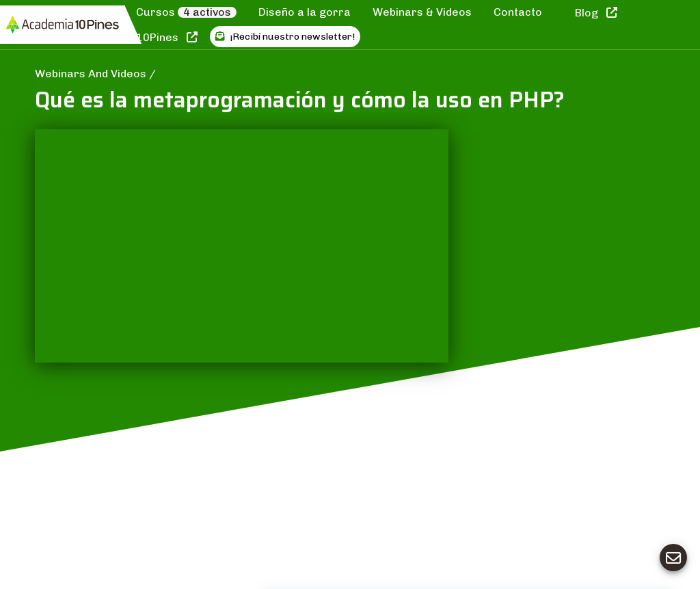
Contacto (518, 12)
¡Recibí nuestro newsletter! (285, 37)
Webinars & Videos (422, 12)
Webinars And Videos (92, 74)
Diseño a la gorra (305, 12)
